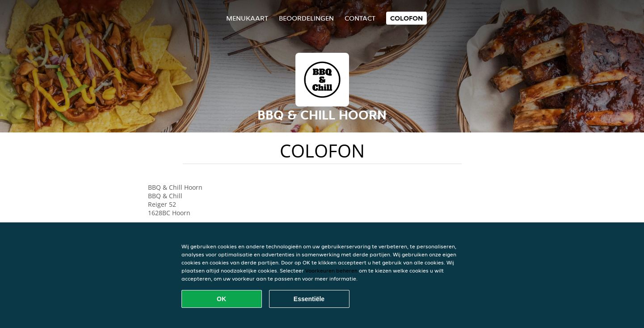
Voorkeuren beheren (331, 270)
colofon (406, 18)
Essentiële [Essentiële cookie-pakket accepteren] (309, 299)
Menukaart (247, 18)
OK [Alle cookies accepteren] (221, 299)
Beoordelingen (306, 18)
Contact (360, 18)
